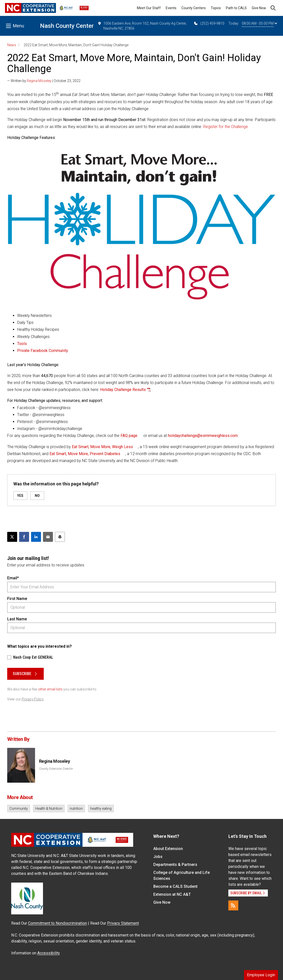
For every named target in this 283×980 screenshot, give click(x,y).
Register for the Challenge (226, 127)
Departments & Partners (175, 865)
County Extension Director (56, 769)
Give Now (259, 8)
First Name (17, 599)
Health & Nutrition (49, 809)
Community (19, 809)
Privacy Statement (123, 923)
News (12, 45)
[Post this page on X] (12, 537)
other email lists (50, 689)
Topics (216, 8)
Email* (13, 578)
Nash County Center (67, 26)
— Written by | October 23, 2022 (44, 81)
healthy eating (101, 809)
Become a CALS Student (175, 886)
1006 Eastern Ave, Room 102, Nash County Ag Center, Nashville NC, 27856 (142, 26)
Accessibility (49, 953)
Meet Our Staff (149, 8)
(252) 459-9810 (209, 23)
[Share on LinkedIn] (36, 537)
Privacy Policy (33, 699)
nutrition (76, 809)
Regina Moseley (39, 81)
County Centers (194, 8)
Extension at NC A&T (172, 894)
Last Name (17, 619)
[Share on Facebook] (24, 537)
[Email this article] (48, 537)
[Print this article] (60, 537)
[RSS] (233, 905)
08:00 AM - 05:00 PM (259, 23)
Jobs (158, 857)
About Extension (168, 849)
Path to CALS (236, 8)
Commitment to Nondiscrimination (58, 923)
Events (171, 8)
